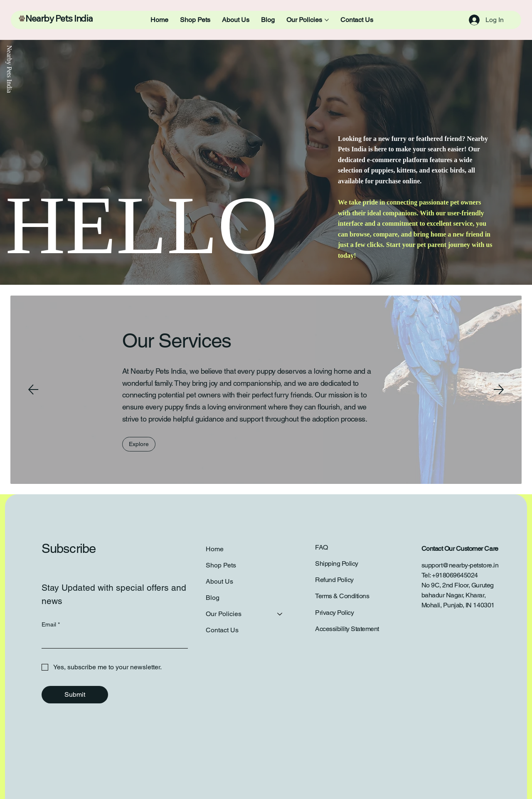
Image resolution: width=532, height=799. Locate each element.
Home (215, 549)
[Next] (499, 390)
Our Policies (224, 614)
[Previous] (33, 390)
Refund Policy (334, 580)
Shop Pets (221, 565)
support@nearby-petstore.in (460, 565)
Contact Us (222, 630)
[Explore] (139, 444)
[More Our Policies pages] (327, 20)
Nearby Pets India (59, 20)
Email (51, 625)
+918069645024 (455, 575)
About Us (219, 581)
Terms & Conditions (342, 596)
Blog (213, 598)
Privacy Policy (334, 613)
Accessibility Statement (347, 629)
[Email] (112, 640)
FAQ (321, 547)
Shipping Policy (337, 563)
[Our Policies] (280, 614)
